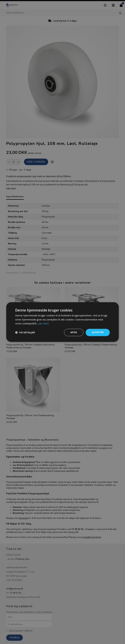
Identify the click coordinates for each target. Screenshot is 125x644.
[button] (25, 333)
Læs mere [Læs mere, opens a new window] (43, 324)
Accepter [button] (98, 332)
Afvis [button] (74, 332)
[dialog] (62, 322)
